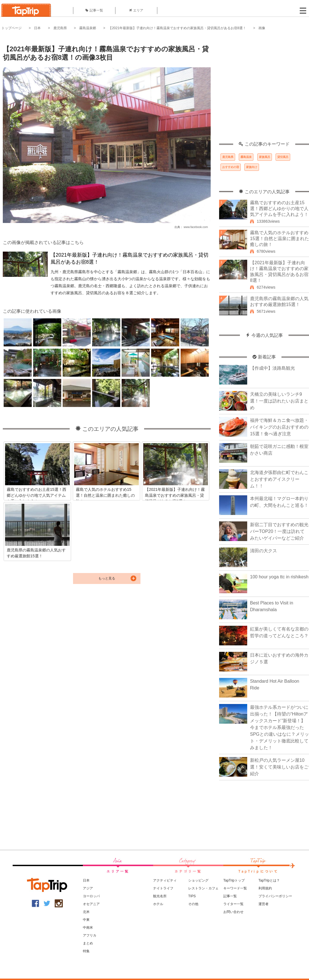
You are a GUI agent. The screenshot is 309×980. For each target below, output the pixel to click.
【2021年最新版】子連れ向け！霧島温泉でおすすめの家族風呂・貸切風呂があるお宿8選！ (177, 28)
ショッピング (198, 880)
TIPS (192, 896)
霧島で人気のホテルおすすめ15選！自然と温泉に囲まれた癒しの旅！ (280, 239)
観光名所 (160, 896)
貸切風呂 (283, 157)
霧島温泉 (246, 157)
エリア (136, 10)
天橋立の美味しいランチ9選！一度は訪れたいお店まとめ (279, 401)
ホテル (158, 904)
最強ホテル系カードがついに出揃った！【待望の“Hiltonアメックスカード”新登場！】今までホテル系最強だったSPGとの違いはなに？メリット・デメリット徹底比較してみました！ (280, 727)
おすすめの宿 (231, 167)
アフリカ (90, 935)
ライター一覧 (233, 904)
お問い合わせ (233, 912)
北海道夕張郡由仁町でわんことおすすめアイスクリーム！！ (279, 479)
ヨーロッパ (91, 896)
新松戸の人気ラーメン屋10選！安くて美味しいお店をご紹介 (279, 767)
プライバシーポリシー (275, 896)
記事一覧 (94, 10)
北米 (86, 912)
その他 (193, 904)
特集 (86, 951)
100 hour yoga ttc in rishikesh (279, 577)
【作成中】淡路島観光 (272, 368)
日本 (37, 28)
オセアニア (91, 904)
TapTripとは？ (269, 880)
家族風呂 (265, 157)
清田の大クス (263, 551)
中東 (86, 920)
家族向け (252, 167)
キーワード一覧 (235, 888)
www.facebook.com (196, 227)
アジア (88, 888)
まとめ (88, 943)
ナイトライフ (163, 888)
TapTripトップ (234, 880)
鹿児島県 (60, 28)
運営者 (263, 904)
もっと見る (107, 578)
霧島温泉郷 (88, 28)
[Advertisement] (53, 89)
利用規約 (265, 888)
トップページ (12, 28)
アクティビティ (165, 880)
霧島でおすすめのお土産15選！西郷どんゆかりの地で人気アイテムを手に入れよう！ (279, 209)
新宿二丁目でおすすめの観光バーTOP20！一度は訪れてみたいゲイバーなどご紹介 (279, 531)
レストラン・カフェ (203, 888)
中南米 (88, 928)
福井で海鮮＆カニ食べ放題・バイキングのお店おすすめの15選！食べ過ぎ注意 (279, 427)
